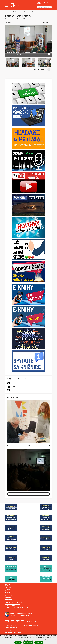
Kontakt (7, 601)
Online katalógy (9, 588)
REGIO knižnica (9, 592)
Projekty (7, 609)
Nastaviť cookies (39, 642)
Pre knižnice (8, 591)
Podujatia (8, 589)
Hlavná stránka (8, 12)
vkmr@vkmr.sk (13, 628)
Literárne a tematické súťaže (12, 604)
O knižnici (8, 584)
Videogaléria (8, 599)
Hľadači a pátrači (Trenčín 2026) (13, 602)
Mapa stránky (39, 3)
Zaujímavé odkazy (10, 606)
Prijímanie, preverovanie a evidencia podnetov (17, 607)
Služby (7, 586)
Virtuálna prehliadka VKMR (12, 594)
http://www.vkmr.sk (13, 630)
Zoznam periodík (10, 596)
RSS (44, 3)
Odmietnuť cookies (28, 642)
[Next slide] (52, 41)
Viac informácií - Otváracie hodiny (14, 632)
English (49, 3)
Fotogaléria (8, 597)
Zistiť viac (28, 446)
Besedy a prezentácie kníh (18, 12)
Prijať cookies (18, 642)
